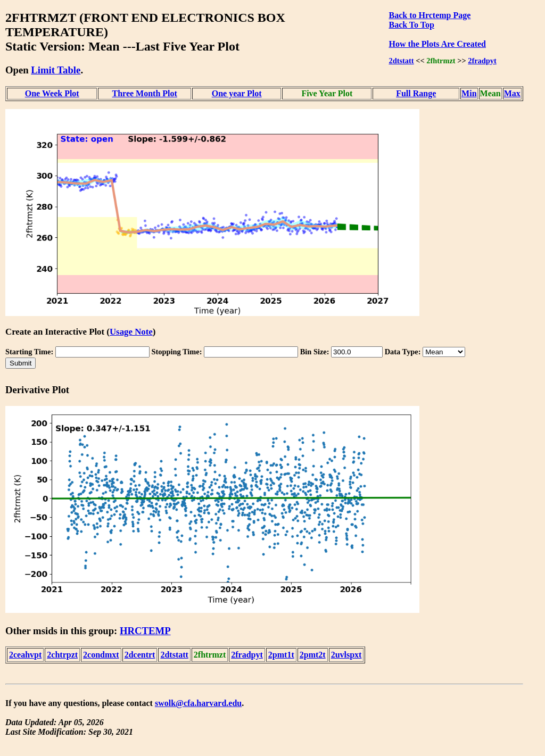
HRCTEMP (145, 631)
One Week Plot (52, 93)
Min (469, 93)
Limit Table (56, 70)
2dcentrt (140, 655)
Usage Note (131, 332)
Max (512, 93)
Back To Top (411, 25)
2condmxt (101, 655)
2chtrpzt (62, 655)
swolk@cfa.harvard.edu (198, 703)
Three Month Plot (145, 93)
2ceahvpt (25, 655)
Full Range (416, 93)
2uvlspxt (346, 655)
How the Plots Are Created (437, 44)
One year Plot (237, 93)
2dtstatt (401, 61)
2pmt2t (313, 655)
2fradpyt (482, 61)
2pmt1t (281, 655)
